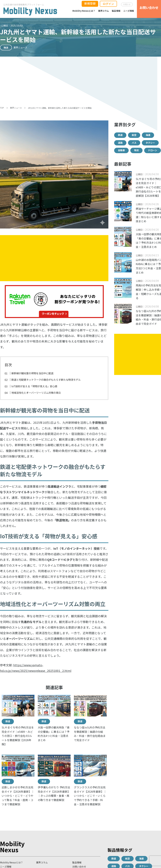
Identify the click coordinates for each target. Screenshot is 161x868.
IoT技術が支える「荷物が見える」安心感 (34, 386)
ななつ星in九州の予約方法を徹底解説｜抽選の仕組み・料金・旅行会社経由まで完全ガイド (90, 734)
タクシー (150, 143)
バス (134, 143)
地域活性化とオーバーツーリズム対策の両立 (36, 393)
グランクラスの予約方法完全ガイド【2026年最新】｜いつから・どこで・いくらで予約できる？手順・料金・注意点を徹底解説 (90, 796)
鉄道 (8, 721)
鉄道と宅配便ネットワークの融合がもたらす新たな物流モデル (46, 380)
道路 (120, 143)
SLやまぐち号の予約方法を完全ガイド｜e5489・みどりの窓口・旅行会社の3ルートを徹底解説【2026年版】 (18, 736)
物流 (136, 150)
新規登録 (90, 3)
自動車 (121, 150)
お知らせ (127, 4)
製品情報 (116, 11)
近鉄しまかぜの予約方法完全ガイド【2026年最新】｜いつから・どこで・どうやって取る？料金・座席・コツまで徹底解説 (18, 796)
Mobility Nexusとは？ (84, 11)
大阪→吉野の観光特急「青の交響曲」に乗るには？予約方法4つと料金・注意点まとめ (54, 734)
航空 (134, 135)
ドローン (153, 150)
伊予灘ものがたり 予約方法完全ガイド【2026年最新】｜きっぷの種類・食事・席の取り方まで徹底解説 (54, 794)
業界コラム (104, 11)
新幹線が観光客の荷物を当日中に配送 (32, 373)
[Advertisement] (80, 81)
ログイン (108, 4)
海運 (148, 135)
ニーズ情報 (129, 11)
